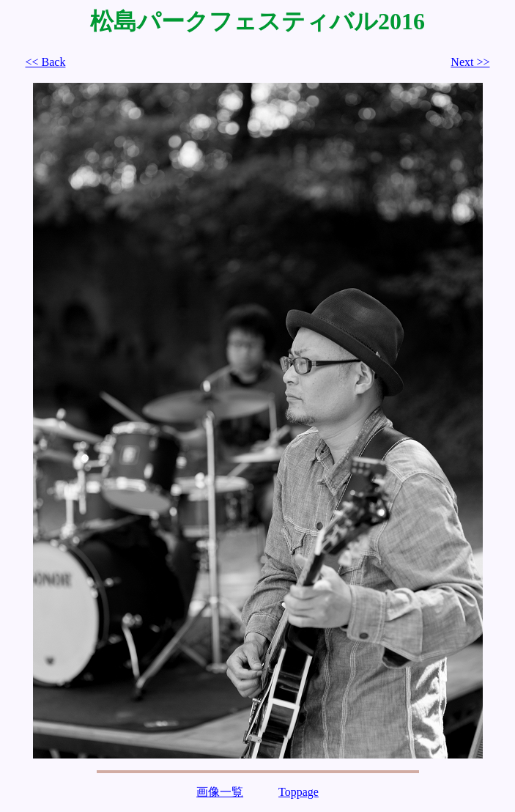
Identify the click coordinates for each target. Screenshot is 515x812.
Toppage (299, 792)
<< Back (46, 62)
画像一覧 (220, 792)
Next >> (470, 62)
